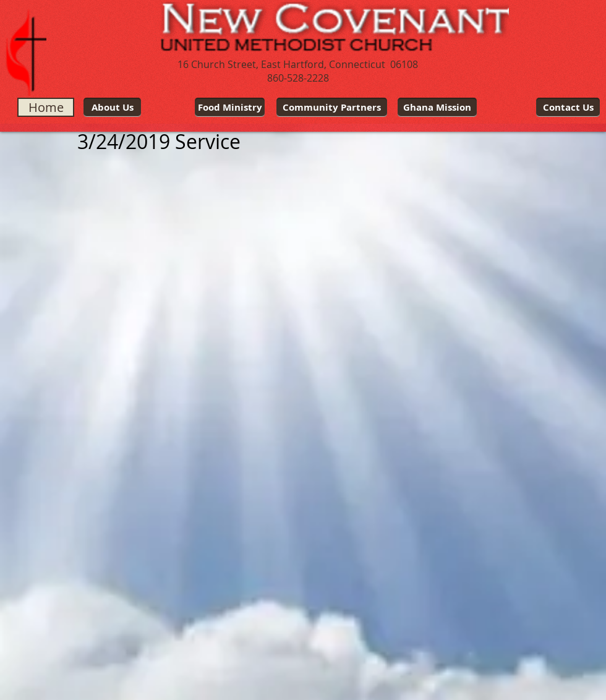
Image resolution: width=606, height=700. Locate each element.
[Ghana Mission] (437, 107)
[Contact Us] (568, 107)
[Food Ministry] (230, 107)
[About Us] (112, 107)
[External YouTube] (170, 287)
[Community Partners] (332, 107)
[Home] (46, 107)
